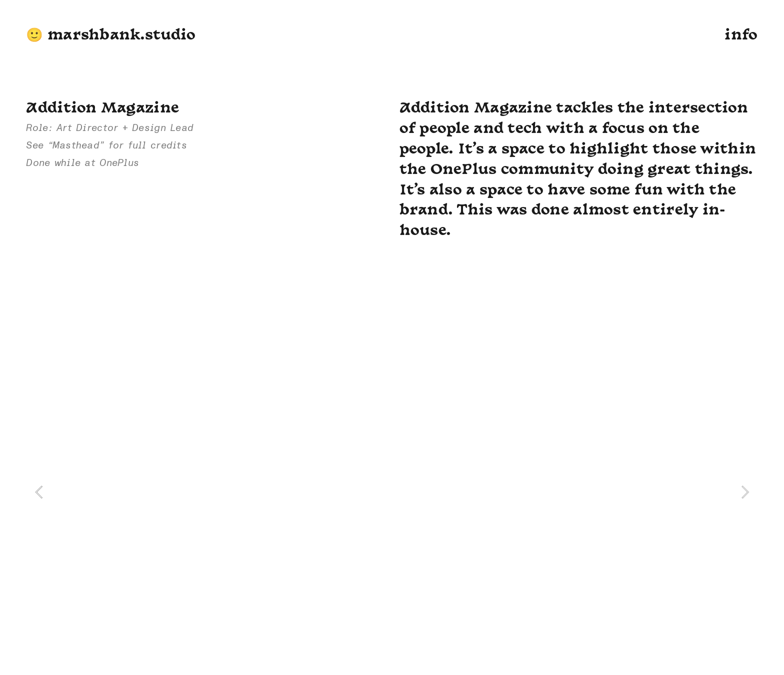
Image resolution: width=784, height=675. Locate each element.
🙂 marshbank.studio (111, 36)
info (741, 36)
